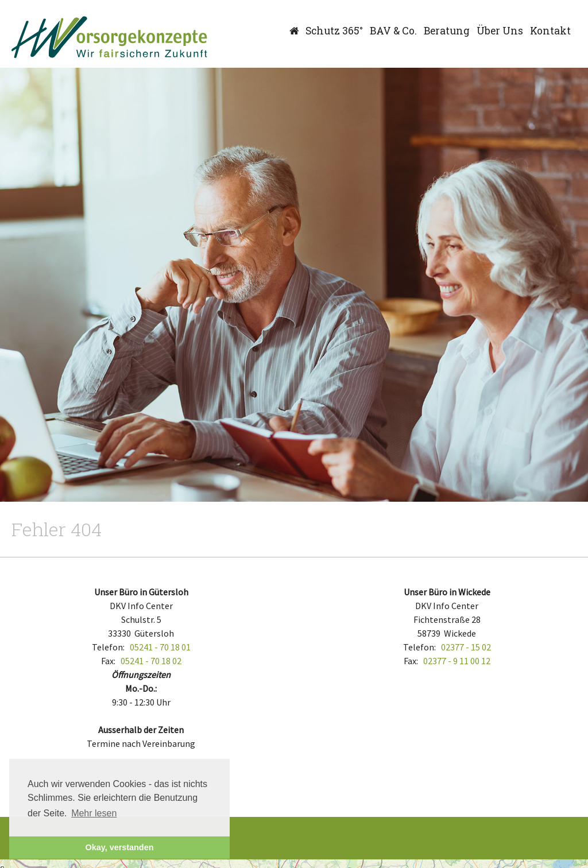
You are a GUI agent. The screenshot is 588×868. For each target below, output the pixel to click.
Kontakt (550, 31)
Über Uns (500, 31)
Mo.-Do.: (141, 688)
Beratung (447, 31)
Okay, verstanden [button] (120, 847)
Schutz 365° (334, 31)
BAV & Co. (393, 31)
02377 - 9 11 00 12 (457, 661)
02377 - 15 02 (466, 647)
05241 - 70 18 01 (160, 647)
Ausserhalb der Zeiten (141, 730)
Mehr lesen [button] (94, 813)
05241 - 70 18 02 (151, 661)
